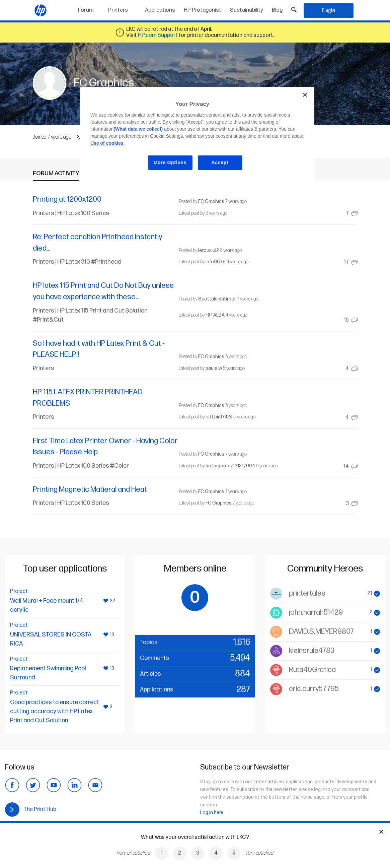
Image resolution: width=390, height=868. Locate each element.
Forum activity (56, 173)
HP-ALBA (215, 315)
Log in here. (212, 813)
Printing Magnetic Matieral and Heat (90, 490)
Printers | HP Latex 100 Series (71, 213)
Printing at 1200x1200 (67, 199)
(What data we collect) (138, 129)
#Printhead (106, 262)
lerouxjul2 (209, 250)
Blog (277, 10)
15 (351, 320)
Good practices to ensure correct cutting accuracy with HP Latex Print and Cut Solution (55, 711)
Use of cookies (107, 143)
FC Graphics (211, 202)
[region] (197, 134)
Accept (220, 162)
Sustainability (247, 10)
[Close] (305, 95)
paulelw (214, 368)
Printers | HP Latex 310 (62, 262)
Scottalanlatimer (217, 299)
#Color (120, 466)
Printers (118, 10)
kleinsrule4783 (312, 651)
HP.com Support (158, 35)
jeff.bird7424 (219, 417)
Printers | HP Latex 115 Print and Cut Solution (90, 311)
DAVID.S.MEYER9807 (321, 632)
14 (350, 466)
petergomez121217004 (230, 466)
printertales (307, 593)
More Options (170, 162)
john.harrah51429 (316, 613)
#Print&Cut (48, 320)
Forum (86, 10)
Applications (160, 10)
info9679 (216, 262)
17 (351, 262)
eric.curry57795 (314, 689)
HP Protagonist (203, 10)
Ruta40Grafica (312, 670)
